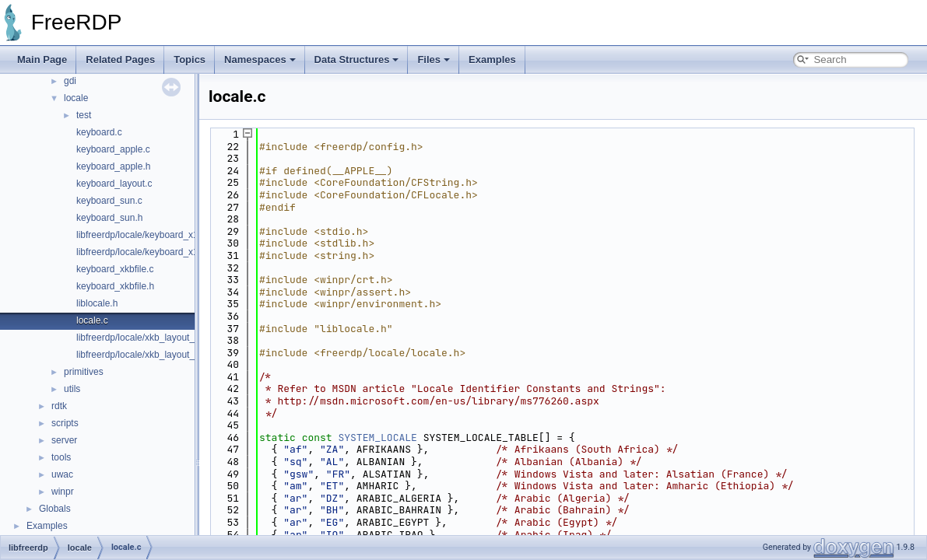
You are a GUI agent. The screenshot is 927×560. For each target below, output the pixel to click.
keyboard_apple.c (113, 149)
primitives (84, 372)
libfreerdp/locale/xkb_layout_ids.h (145, 355)
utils (72, 389)
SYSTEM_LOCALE (377, 437)
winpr (63, 492)
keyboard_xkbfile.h (115, 286)
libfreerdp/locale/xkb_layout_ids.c (145, 338)
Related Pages (120, 59)
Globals (55, 509)
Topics (190, 59)
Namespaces (260, 59)
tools (61, 457)
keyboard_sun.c (109, 201)
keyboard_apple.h (113, 166)
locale (76, 98)
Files (434, 59)
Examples (492, 59)
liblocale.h (97, 303)
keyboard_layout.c (114, 184)
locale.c (92, 320)
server (64, 440)
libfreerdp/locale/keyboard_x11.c (144, 235)
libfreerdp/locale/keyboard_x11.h (144, 252)
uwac (62, 474)
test (84, 115)
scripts (65, 423)
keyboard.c (99, 132)
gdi (70, 81)
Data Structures (357, 59)
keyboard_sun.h (109, 218)
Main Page (42, 59)
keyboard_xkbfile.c (115, 269)
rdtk (59, 406)
